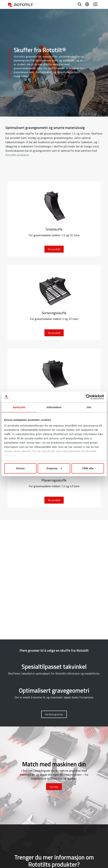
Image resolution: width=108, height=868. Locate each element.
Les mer (54, 787)
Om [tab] (89, 407)
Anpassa (54, 468)
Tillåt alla (88, 468)
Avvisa (20, 468)
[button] (54, 714)
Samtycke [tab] (19, 407)
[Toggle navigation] (95, 4)
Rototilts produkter (17, 155)
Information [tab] (54, 407)
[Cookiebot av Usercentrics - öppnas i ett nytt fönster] (88, 397)
